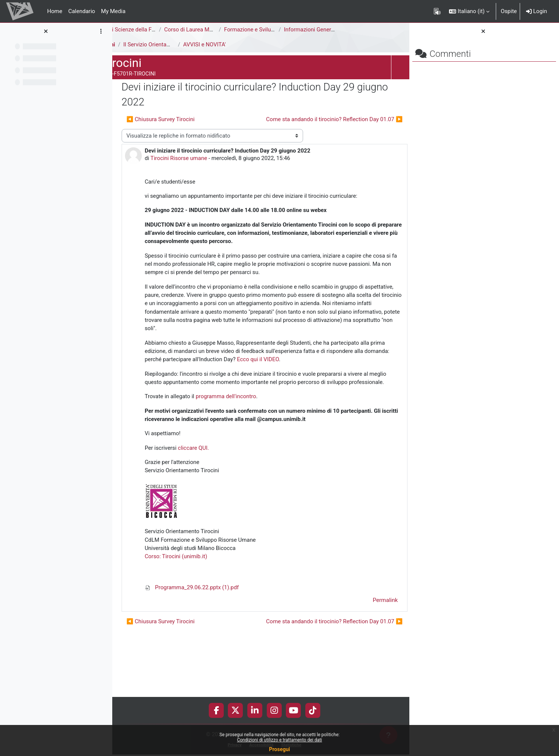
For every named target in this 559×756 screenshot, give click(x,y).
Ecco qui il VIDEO (201, 403)
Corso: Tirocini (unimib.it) (198, 618)
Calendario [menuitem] (82, 11)
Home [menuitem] (55, 11)
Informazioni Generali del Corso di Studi (355, 30)
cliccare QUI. (216, 508)
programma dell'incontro (249, 448)
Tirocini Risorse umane (201, 159)
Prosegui (279, 749)
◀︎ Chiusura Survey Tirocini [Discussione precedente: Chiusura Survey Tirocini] (183, 119)
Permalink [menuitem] (356, 661)
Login (537, 11)
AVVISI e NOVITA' (227, 44)
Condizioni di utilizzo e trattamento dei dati (279, 740)
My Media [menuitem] (113, 11)
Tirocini (128, 44)
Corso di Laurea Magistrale (220, 30)
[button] (469, 11)
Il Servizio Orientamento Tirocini (185, 44)
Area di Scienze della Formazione (160, 30)
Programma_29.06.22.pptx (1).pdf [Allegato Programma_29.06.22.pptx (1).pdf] (214, 649)
